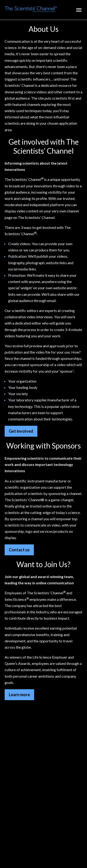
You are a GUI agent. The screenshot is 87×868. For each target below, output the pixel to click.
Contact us (19, 550)
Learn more (19, 695)
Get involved (21, 431)
